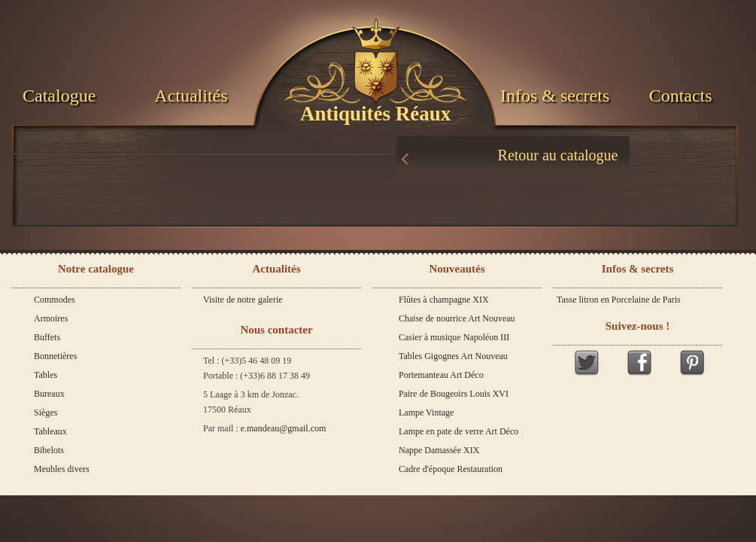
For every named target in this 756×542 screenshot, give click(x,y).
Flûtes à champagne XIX (444, 300)
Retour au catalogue (558, 155)
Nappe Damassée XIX (439, 450)
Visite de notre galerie (243, 300)
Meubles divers (62, 469)
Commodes (55, 300)
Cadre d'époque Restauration (451, 469)
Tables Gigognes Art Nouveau (453, 356)
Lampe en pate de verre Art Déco (458, 431)
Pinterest (692, 362)
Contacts (681, 96)
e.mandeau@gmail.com (284, 428)
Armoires (51, 318)
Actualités (191, 96)
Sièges (46, 413)
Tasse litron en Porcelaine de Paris (619, 300)
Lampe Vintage (426, 413)
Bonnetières (55, 356)
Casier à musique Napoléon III (454, 337)
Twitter (587, 362)
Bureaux (49, 394)
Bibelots (49, 450)
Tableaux (50, 431)
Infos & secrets (555, 96)
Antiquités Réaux (375, 114)
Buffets (47, 337)
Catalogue (59, 96)
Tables (46, 375)
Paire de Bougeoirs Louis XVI (454, 394)
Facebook (639, 362)
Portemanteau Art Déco (441, 375)
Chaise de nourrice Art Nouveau (457, 318)
